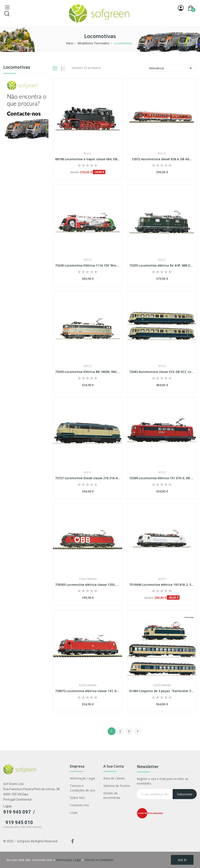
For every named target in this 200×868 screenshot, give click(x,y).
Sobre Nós (77, 798)
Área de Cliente (114, 778)
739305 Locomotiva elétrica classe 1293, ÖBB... (88, 585)
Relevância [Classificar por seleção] (171, 68)
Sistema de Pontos (117, 786)
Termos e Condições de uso (83, 788)
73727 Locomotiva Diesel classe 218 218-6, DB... (88, 478)
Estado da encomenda (112, 795)
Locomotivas (17, 68)
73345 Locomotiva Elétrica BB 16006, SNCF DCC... (88, 372)
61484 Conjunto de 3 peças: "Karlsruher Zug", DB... (162, 691)
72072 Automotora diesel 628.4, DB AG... (162, 159)
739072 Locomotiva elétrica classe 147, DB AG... (88, 691)
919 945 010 (19, 822)
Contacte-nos (79, 805)
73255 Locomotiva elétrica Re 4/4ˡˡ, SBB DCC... (162, 265)
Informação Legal (82, 778)
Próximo (138, 731)
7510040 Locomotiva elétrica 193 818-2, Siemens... (162, 585)
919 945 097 (17, 812)
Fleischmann (88, 579)
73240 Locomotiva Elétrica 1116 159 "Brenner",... (88, 265)
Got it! (182, 860)
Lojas (74, 812)
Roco (88, 154)
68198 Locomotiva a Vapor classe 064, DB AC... (88, 159)
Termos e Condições (99, 860)
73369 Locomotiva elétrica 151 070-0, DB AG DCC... (162, 478)
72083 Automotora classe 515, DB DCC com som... (162, 372)
